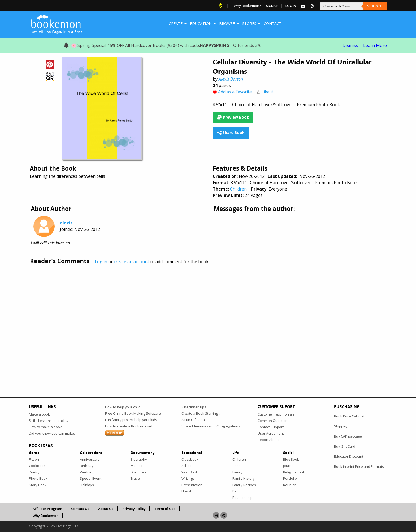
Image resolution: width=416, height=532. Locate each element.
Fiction (34, 459)
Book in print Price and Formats (359, 466)
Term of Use (165, 509)
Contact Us (80, 509)
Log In (291, 6)
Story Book (38, 485)
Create (176, 23)
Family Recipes (244, 485)
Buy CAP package (348, 436)
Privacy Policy (134, 509)
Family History (244, 478)
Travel (136, 478)
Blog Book (291, 459)
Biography (139, 459)
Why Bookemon (45, 516)
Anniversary (90, 459)
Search (375, 6)
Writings (188, 478)
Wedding (87, 472)
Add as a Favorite (235, 92)
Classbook (190, 459)
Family (237, 472)
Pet (235, 491)
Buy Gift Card (345, 446)
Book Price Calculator (351, 416)
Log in (101, 262)
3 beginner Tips (194, 407)
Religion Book (294, 472)
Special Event (91, 478)
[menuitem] (176, 24)
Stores (249, 23)
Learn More (375, 45)
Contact (273, 23)
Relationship (242, 498)
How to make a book (45, 427)
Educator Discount (349, 456)
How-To (188, 491)
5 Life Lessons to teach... (48, 421)
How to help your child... (124, 407)
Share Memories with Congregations (211, 426)
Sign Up (272, 6)
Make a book (39, 414)
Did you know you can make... (53, 433)
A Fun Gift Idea (193, 420)
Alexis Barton (231, 79)
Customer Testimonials (276, 414)
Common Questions (274, 421)
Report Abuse (269, 440)
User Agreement (271, 433)
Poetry (34, 472)
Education (201, 23)
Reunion (290, 485)
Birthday (87, 466)
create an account (131, 262)
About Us (106, 509)
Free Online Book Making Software (133, 413)
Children (238, 189)
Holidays (87, 485)
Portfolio (290, 478)
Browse (227, 23)
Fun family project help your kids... (132, 420)
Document (139, 472)
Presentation (192, 485)
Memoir (137, 466)
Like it (267, 92)
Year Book (190, 472)
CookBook (37, 466)
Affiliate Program (47, 509)
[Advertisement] (188, 320)
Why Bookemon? (247, 6)
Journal (289, 466)
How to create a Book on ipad (129, 426)
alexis (66, 223)
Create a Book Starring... (201, 413)
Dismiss (350, 45)
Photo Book (38, 478)
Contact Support (271, 427)
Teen (237, 466)
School (187, 466)
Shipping (341, 426)
